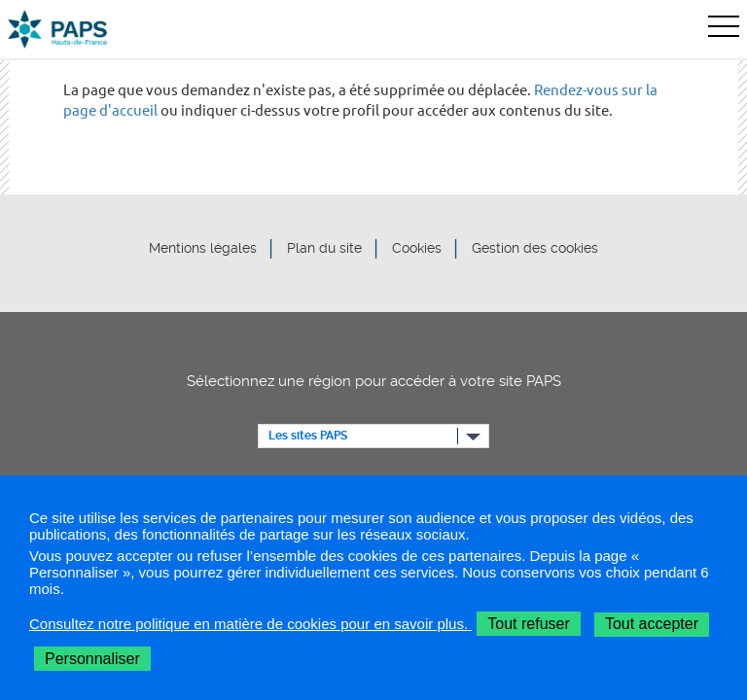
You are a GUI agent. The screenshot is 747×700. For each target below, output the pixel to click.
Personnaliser (92, 659)
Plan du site (324, 249)
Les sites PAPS (308, 436)
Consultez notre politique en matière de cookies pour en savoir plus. (250, 624)
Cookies (417, 249)
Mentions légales (203, 249)
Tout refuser (528, 624)
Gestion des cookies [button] (535, 249)
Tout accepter (652, 624)
